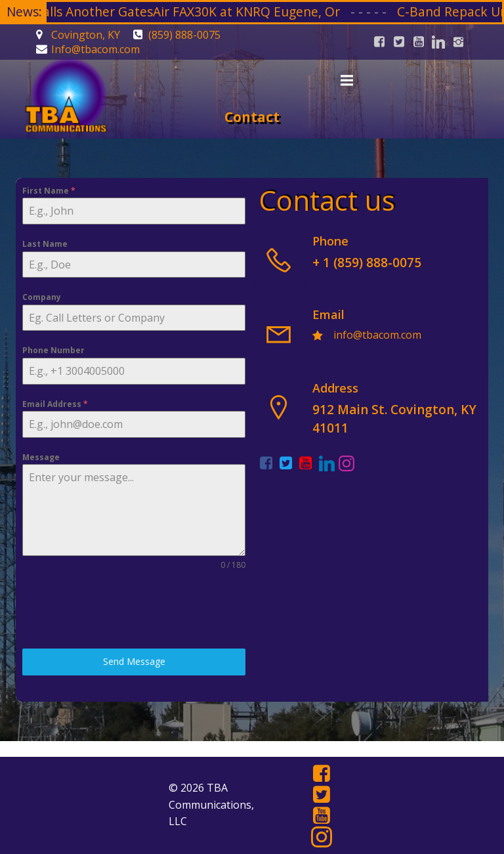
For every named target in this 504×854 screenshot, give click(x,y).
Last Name (45, 244)
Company (42, 297)
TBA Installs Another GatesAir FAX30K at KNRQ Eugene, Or (191, 11)
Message (41, 457)
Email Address (55, 404)
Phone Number (53, 350)
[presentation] (122, 610)
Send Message (134, 661)
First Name (49, 191)
